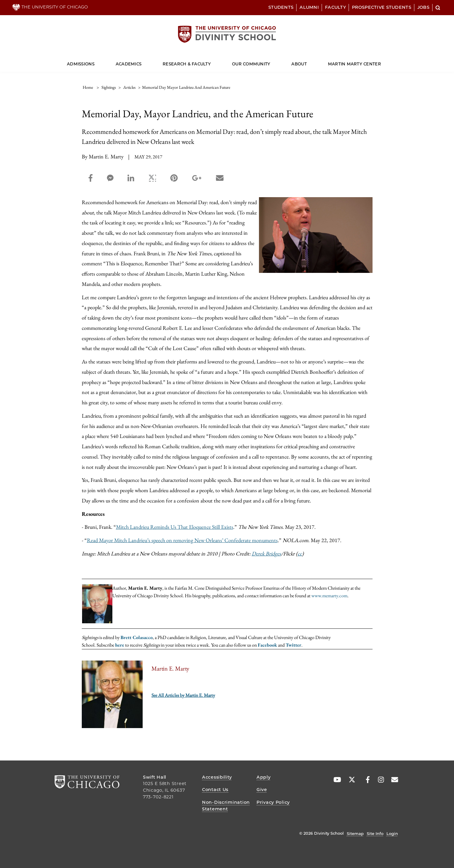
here (120, 645)
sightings (109, 87)
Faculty (335, 7)
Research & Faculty (187, 64)
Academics (129, 64)
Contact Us (215, 790)
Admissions (81, 64)
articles (129, 87)
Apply (264, 777)
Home (88, 87)
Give (262, 790)
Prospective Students (382, 7)
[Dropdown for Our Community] (270, 61)
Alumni (309, 7)
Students (281, 7)
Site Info (375, 833)
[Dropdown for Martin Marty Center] (381, 61)
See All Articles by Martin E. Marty (183, 695)
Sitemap (355, 833)
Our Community (251, 64)
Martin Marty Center (355, 64)
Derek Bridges (266, 553)
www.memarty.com (329, 596)
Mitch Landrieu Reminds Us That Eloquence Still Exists (175, 527)
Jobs (423, 7)
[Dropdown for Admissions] (95, 61)
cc (300, 553)
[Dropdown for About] (307, 61)
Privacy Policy (273, 802)
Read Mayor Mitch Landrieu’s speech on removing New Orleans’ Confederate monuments (182, 540)
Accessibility (217, 777)
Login (392, 833)
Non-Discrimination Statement (226, 806)
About (299, 64)
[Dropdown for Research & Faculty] (211, 61)
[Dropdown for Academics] (142, 61)
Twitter (293, 645)
